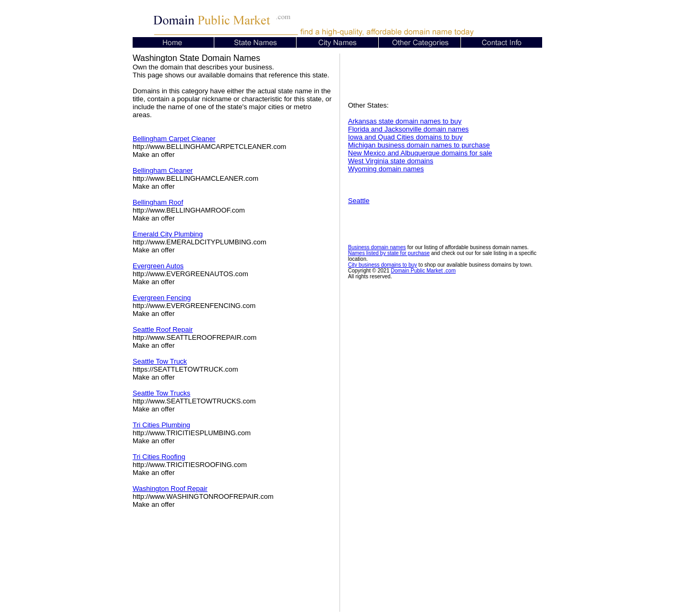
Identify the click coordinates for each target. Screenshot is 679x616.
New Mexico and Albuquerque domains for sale (420, 153)
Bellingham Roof (158, 202)
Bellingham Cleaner (163, 170)
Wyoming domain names (386, 169)
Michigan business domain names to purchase (419, 145)
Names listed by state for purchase (389, 253)
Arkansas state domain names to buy (405, 121)
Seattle (359, 201)
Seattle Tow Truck (160, 361)
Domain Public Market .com (423, 271)
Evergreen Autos (158, 266)
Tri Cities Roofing (159, 457)
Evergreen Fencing (162, 298)
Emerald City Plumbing (168, 234)
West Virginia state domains (391, 161)
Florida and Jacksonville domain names (408, 129)
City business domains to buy (382, 265)
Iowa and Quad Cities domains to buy (405, 137)
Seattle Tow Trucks (162, 393)
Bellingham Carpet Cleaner (174, 139)
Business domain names (377, 247)
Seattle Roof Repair (163, 329)
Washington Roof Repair (170, 489)
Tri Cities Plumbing (162, 425)
